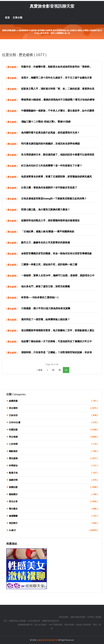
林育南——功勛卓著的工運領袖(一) (40, 297)
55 (60, 370)
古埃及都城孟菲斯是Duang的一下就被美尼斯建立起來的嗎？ (54, 199)
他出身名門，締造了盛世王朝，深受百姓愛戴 (45, 286)
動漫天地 (53, 473)
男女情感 (53, 437)
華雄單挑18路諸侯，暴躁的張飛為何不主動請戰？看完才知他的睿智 (58, 100)
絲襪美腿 (53, 401)
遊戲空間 (53, 480)
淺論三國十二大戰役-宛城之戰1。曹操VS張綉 (46, 122)
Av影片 (53, 530)
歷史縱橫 (12, 67)
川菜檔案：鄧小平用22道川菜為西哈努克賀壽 (46, 308)
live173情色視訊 (56, 625)
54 (53, 370)
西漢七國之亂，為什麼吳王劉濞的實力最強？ (45, 209)
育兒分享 (53, 502)
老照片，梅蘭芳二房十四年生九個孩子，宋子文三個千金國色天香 (56, 78)
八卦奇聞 (53, 444)
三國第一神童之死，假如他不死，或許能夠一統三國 (49, 264)
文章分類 (17, 18)
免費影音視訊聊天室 (50, 621)
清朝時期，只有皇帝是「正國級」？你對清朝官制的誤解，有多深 (56, 352)
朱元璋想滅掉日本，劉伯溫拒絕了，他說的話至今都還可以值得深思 (58, 155)
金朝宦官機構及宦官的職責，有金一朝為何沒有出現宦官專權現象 (56, 253)
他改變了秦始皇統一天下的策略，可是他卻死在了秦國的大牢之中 (56, 341)
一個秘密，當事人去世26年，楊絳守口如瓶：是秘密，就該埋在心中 (58, 275)
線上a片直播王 (41, 625)
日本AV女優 (53, 423)
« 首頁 (40, 370)
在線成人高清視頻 (84, 625)
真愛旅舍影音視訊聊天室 (52, 6)
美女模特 (53, 408)
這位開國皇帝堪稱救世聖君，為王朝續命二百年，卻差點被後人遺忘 (58, 330)
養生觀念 (53, 509)
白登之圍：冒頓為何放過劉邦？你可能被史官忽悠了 (49, 188)
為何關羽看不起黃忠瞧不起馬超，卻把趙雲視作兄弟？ (50, 133)
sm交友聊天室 (34, 621)
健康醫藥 (53, 516)
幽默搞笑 (53, 451)
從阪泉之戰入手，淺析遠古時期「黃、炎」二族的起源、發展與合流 (58, 89)
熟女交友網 (69, 625)
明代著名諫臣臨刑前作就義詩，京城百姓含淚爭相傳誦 (50, 144)
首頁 (7, 18)
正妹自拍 (53, 415)
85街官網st (64, 617)
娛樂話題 (53, 487)
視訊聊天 (53, 523)
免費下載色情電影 (78, 617)
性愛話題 (53, 430)
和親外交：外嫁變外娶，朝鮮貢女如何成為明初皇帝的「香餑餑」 (56, 67)
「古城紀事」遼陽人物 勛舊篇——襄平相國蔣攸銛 (48, 231)
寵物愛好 (53, 494)
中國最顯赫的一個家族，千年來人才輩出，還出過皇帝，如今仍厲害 (58, 111)
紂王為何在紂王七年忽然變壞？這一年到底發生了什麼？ (52, 166)
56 (66, 370)
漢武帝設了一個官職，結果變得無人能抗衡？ (45, 319)
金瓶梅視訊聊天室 (25, 625)
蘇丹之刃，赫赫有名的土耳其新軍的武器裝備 (45, 242)
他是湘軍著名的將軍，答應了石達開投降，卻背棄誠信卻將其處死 (56, 177)
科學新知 (53, 466)
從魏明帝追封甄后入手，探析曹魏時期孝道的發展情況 (50, 220)
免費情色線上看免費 (17, 621)
